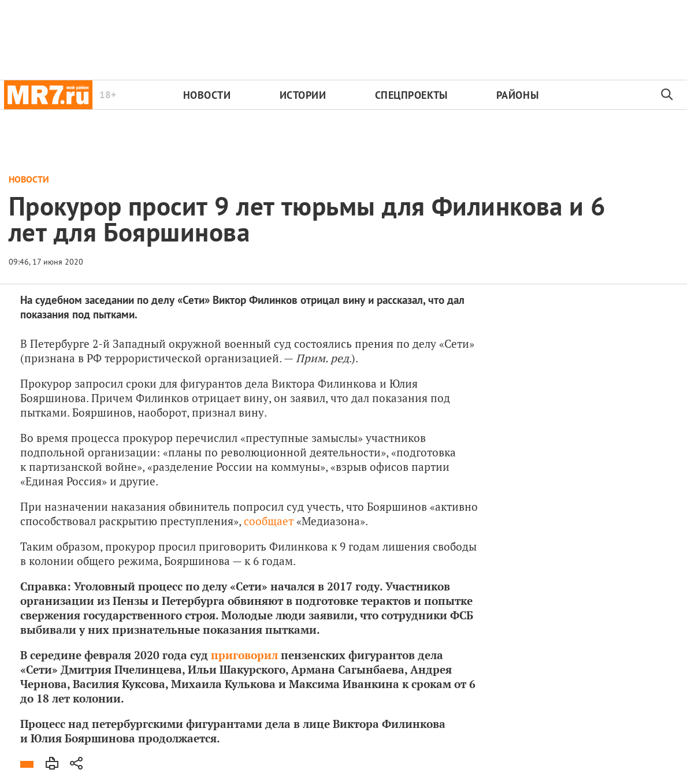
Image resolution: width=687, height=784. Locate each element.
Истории (303, 95)
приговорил (244, 655)
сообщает (267, 521)
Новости (207, 95)
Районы (517, 95)
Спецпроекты (411, 95)
